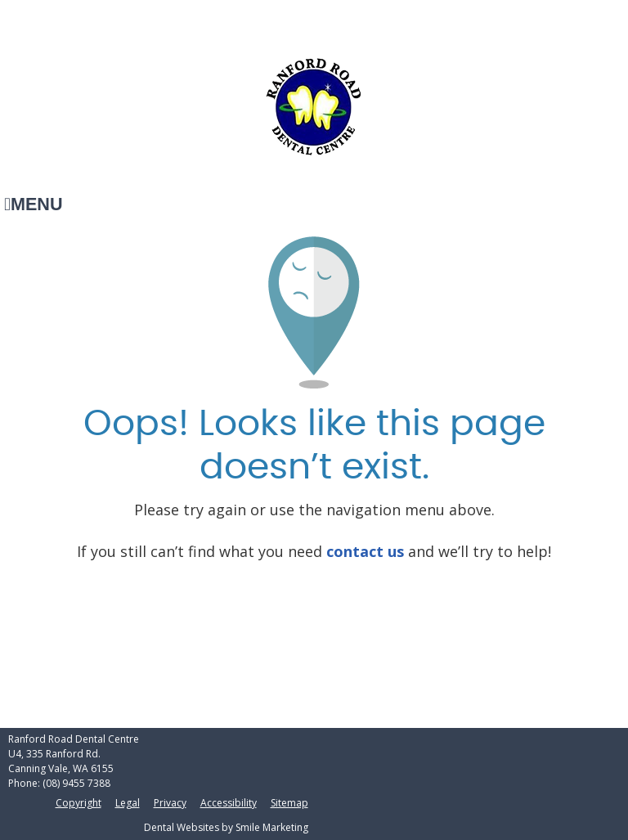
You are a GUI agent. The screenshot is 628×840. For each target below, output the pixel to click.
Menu (33, 204)
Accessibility (229, 803)
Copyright (78, 803)
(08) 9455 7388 (76, 783)
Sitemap (289, 803)
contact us (365, 551)
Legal (128, 803)
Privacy (170, 803)
